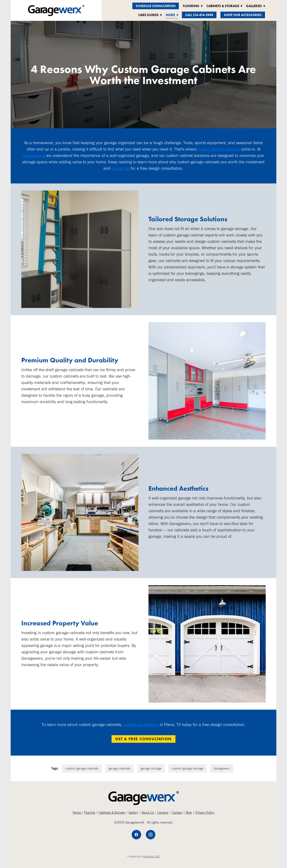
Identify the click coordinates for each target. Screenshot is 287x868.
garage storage (151, 768)
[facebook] (136, 835)
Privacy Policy (205, 812)
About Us (148, 812)
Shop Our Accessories (243, 15)
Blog (189, 812)
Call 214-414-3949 (199, 15)
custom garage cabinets (219, 149)
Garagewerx (33, 156)
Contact (177, 812)
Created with (143, 856)
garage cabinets (119, 768)
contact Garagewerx (141, 725)
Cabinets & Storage (112, 812)
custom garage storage (187, 768)
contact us (121, 168)
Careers (163, 812)
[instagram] (151, 835)
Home (77, 812)
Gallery (133, 812)
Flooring (90, 812)
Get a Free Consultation (143, 739)
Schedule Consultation (156, 6)
